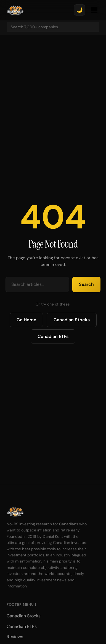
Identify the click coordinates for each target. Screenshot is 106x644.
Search (86, 284)
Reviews (15, 637)
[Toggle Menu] (94, 10)
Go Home (26, 320)
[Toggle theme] (79, 10)
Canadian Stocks (72, 320)
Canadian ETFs (53, 336)
